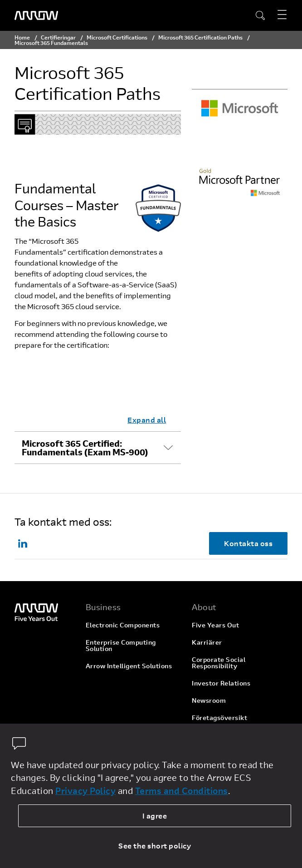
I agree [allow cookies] (155, 816)
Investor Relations (221, 683)
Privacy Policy (85, 791)
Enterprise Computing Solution (121, 645)
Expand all (147, 420)
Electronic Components (123, 625)
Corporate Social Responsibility (219, 663)
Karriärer (207, 642)
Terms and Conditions (182, 791)
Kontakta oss (248, 543)
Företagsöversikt (219, 718)
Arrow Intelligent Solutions (129, 666)
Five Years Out (215, 625)
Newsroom (209, 700)
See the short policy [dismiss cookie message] (155, 846)
